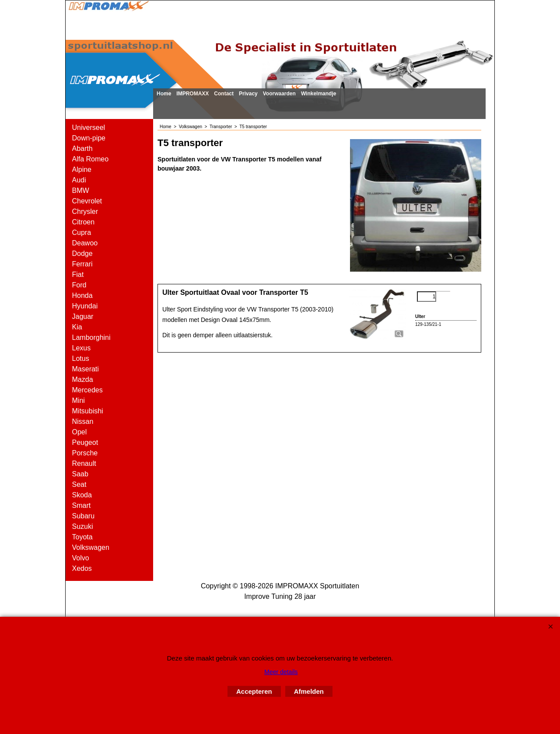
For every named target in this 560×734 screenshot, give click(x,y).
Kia (77, 327)
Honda (82, 295)
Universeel (89, 128)
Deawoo (85, 243)
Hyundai (85, 306)
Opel (80, 432)
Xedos (82, 568)
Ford (79, 285)
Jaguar (83, 316)
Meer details (281, 672)
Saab (80, 474)
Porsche (85, 453)
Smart (82, 505)
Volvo (81, 558)
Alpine (82, 170)
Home (164, 94)
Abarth (82, 149)
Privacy (248, 94)
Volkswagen (91, 547)
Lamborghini (91, 337)
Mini (79, 400)
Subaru (84, 516)
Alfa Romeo (91, 159)
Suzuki (83, 526)
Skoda (82, 495)
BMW (81, 190)
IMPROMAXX (192, 94)
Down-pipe (89, 138)
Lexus (82, 348)
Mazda (83, 379)
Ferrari (82, 264)
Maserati (86, 369)
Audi (79, 180)
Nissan (83, 421)
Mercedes (87, 390)
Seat (79, 484)
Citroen (84, 222)
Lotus (81, 358)
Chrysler (85, 211)
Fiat (78, 274)
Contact (224, 94)
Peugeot (85, 442)
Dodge (82, 253)
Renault (84, 463)
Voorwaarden (279, 94)
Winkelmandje (319, 94)
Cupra (82, 232)
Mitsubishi (88, 411)
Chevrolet (87, 201)
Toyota (82, 537)
